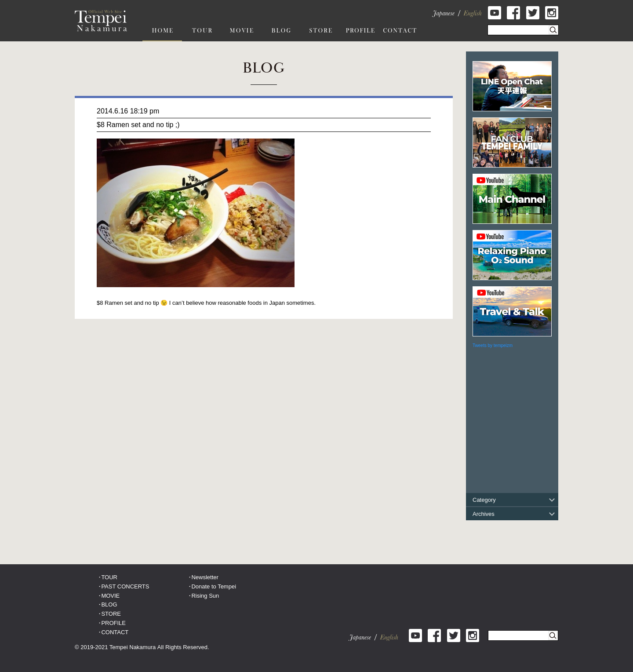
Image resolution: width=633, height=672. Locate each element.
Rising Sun (205, 596)
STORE (111, 614)
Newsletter (205, 577)
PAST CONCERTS (125, 586)
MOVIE (110, 596)
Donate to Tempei (214, 586)
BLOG (109, 604)
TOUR (109, 577)
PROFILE (113, 623)
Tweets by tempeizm (493, 345)
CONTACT (115, 632)
